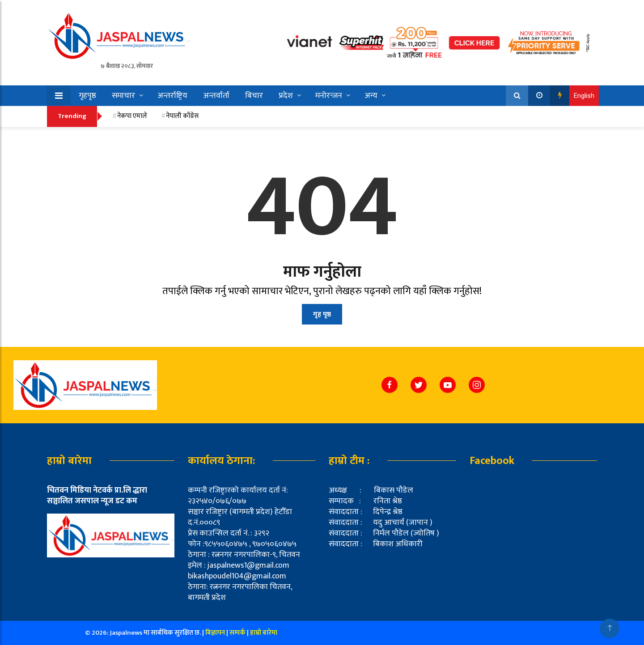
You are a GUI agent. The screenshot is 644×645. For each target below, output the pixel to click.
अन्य (371, 96)
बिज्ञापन (215, 633)
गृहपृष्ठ (87, 96)
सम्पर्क (238, 633)
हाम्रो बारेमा (264, 633)
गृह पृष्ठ (322, 314)
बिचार (254, 96)
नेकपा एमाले (132, 116)
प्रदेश (286, 96)
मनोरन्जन (329, 96)
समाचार (123, 96)
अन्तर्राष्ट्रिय (172, 96)
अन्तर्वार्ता (216, 96)
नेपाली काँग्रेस (182, 116)
